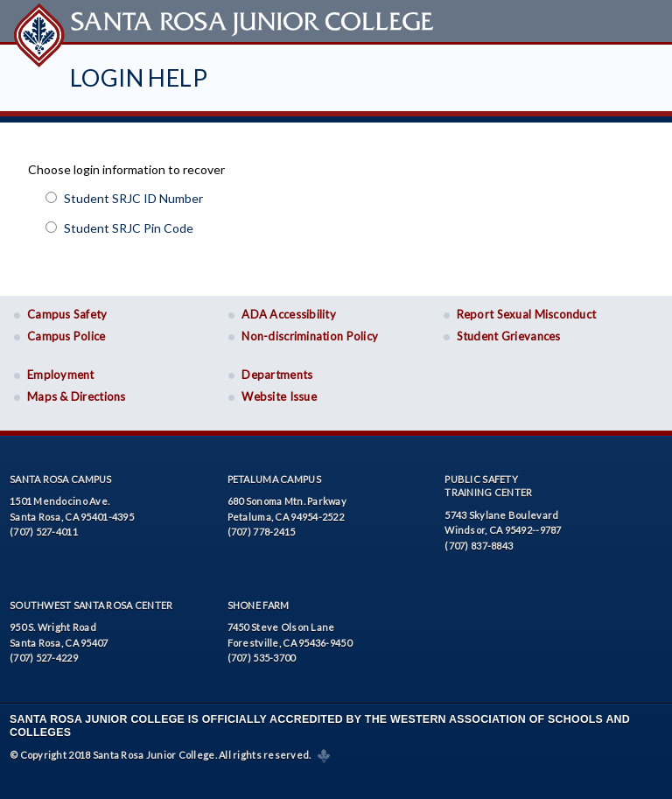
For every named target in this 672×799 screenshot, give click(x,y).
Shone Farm (259, 599)
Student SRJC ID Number (133, 192)
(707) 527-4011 (44, 526)
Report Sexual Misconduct (527, 309)
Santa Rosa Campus (61, 473)
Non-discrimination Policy (310, 331)
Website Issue (279, 391)
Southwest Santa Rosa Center (91, 599)
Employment (61, 369)
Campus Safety (67, 309)
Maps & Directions (77, 391)
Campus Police (66, 331)
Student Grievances (509, 331)
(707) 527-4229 (44, 652)
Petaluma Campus (274, 473)
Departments (277, 369)
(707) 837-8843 (479, 540)
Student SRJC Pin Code (129, 222)
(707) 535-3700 (262, 652)
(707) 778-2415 (262, 526)
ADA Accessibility (289, 309)
